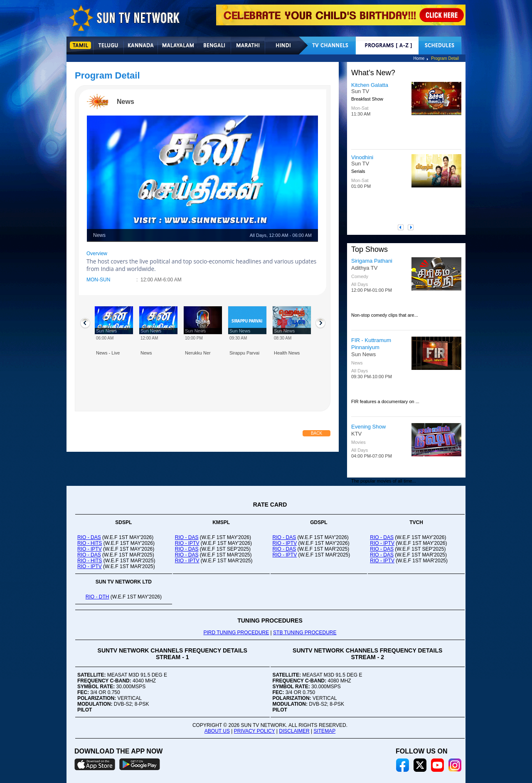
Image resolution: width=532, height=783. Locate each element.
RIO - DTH (97, 597)
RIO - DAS (89, 537)
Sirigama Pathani (372, 261)
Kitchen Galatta (370, 85)
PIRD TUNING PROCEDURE (236, 633)
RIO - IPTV (90, 549)
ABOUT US (217, 731)
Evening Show (368, 427)
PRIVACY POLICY (255, 731)
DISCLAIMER (294, 731)
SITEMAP (324, 731)
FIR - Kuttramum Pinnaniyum (371, 344)
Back (316, 433)
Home (419, 58)
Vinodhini (362, 157)
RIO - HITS (90, 543)
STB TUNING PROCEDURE (305, 633)
